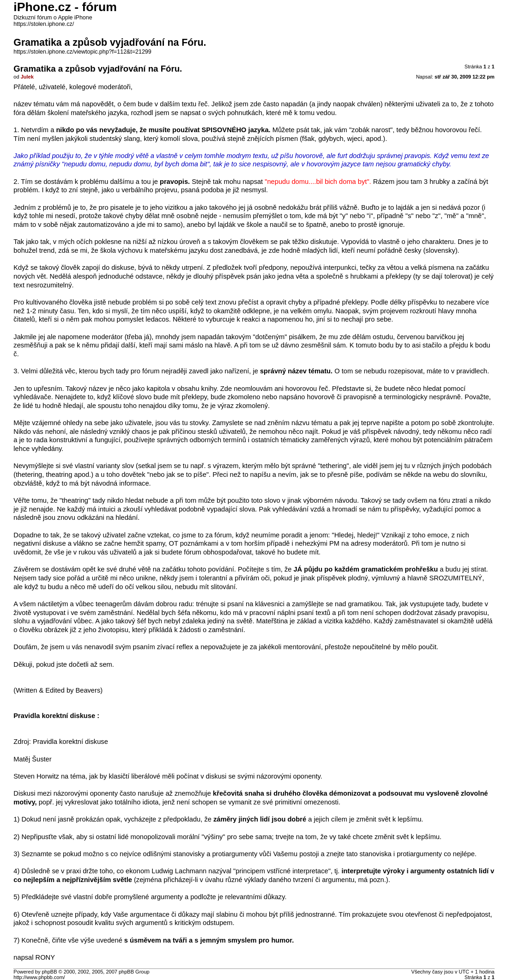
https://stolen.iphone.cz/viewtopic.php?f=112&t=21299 (82, 52)
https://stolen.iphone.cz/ (44, 24)
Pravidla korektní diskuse (70, 742)
